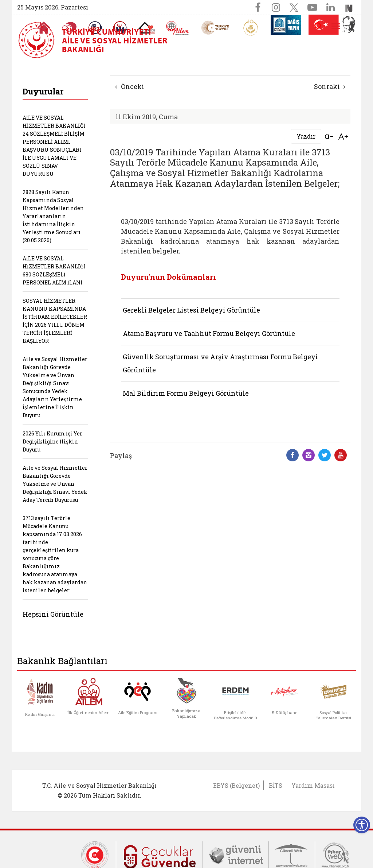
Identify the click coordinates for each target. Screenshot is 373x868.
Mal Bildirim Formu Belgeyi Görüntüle (186, 393)
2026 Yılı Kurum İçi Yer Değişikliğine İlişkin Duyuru (52, 441)
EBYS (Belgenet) (236, 785)
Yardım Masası (313, 785)
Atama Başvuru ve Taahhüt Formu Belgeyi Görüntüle (209, 333)
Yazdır (306, 136)
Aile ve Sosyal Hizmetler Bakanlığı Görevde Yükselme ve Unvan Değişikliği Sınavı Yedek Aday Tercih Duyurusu (55, 484)
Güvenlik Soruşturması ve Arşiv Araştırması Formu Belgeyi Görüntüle (220, 363)
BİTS (276, 785)
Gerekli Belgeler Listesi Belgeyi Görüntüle (191, 310)
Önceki (130, 86)
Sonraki (330, 86)
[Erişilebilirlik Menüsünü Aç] (362, 825)
